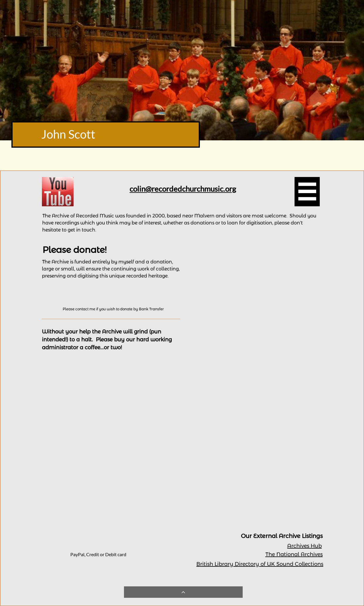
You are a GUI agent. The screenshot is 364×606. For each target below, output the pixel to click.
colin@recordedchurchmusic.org (183, 189)
